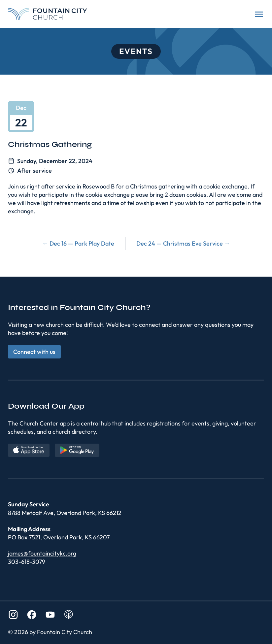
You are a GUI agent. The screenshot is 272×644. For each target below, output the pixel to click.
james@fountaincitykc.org (42, 553)
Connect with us (34, 352)
